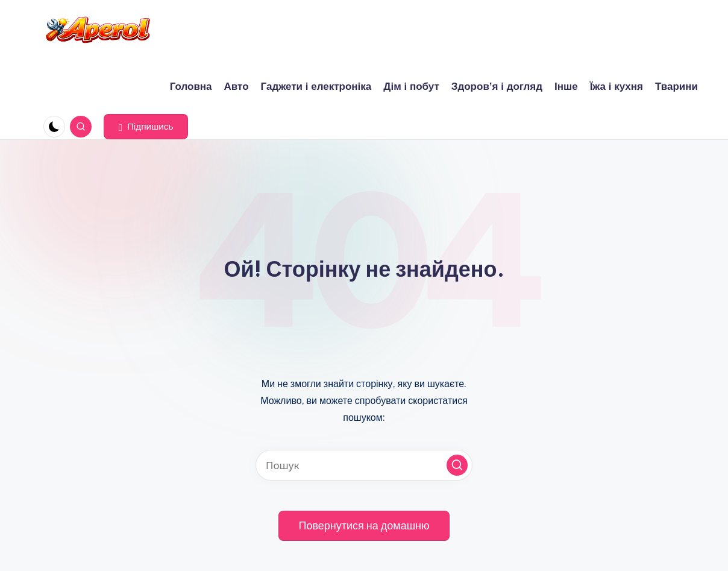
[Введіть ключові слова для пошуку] (364, 465)
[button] (146, 127)
